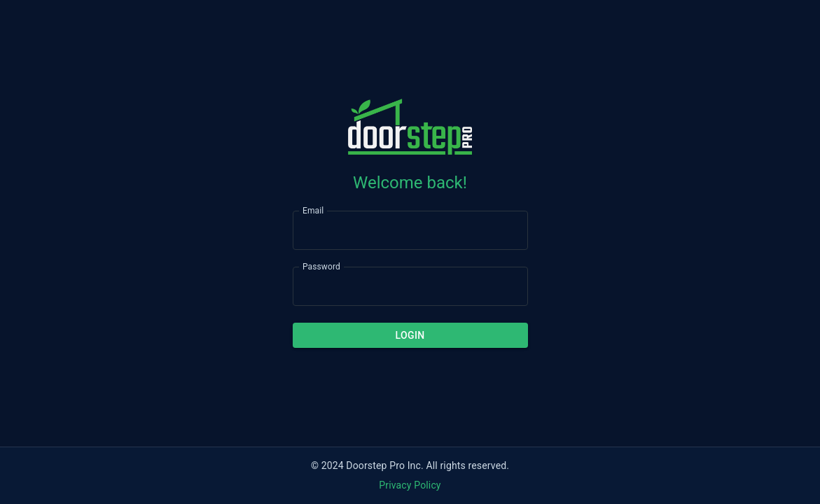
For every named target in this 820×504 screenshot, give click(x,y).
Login (410, 336)
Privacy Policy (410, 485)
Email (313, 210)
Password (321, 266)
